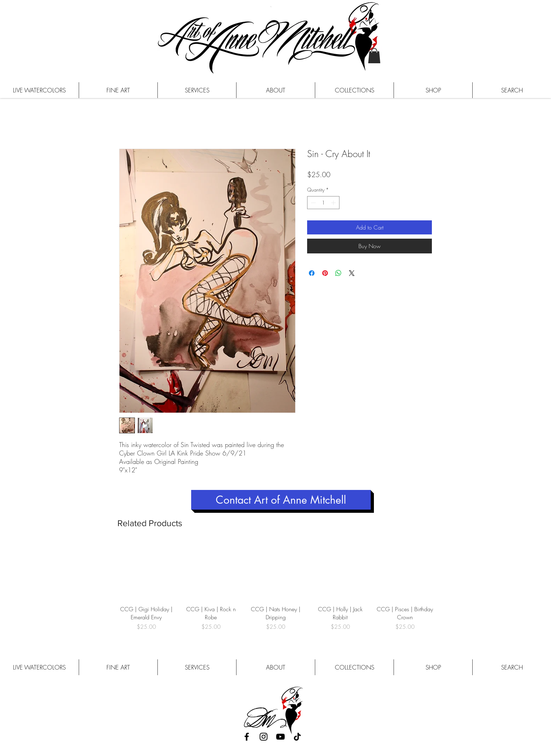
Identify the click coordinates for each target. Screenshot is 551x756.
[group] (275, 590)
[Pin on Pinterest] (325, 273)
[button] (374, 56)
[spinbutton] (323, 203)
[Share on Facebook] (312, 273)
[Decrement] (313, 203)
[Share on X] (352, 273)
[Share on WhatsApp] (338, 273)
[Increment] (334, 203)
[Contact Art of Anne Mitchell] (281, 500)
